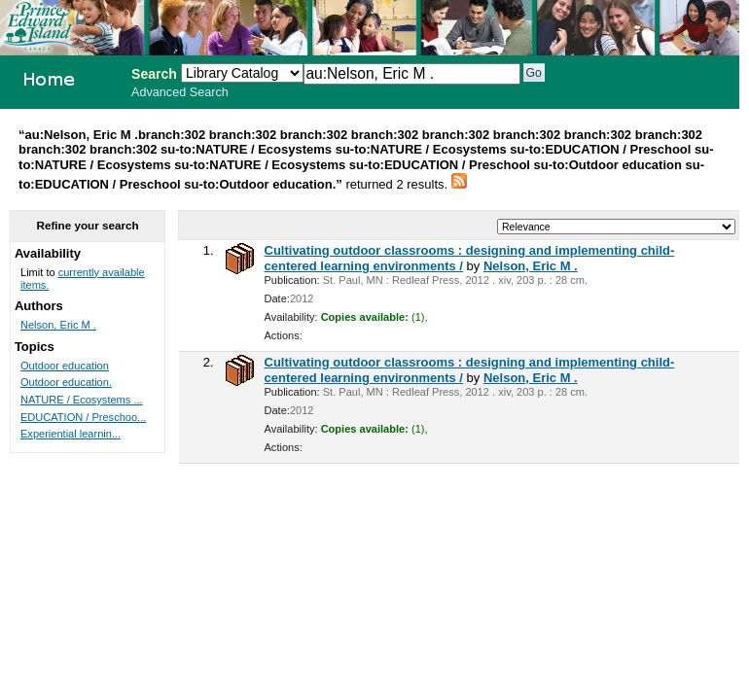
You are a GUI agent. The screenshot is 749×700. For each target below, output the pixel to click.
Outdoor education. (66, 382)
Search (154, 74)
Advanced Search (180, 92)
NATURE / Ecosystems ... (82, 400)
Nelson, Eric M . (531, 266)
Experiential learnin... (71, 434)
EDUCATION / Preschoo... (83, 417)
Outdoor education (65, 366)
